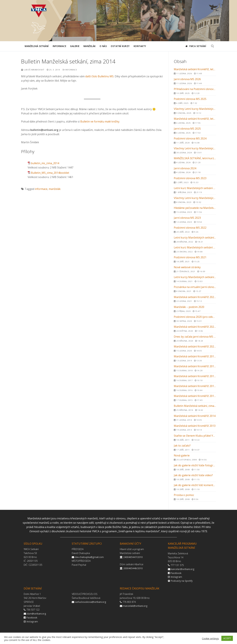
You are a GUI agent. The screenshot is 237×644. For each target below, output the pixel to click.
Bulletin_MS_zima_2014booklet (50, 173)
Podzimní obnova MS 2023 (195, 180)
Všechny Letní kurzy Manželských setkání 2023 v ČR (195, 200)
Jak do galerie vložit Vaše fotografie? (195, 467)
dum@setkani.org (36, 614)
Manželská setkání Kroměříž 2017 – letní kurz (195, 378)
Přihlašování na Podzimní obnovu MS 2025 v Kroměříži (195, 91)
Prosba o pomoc (195, 497)
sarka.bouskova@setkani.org (91, 602)
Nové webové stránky (195, 269)
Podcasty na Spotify (182, 581)
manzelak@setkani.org (135, 606)
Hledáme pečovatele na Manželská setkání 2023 (195, 210)
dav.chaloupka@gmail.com (89, 557)
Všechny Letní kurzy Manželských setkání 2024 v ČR (195, 150)
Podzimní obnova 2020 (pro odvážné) (195, 319)
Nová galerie (195, 457)
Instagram (176, 577)
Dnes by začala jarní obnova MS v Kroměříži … (195, 338)
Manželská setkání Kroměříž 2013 (195, 428)
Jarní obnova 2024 (195, 170)
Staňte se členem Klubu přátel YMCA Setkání (195, 437)
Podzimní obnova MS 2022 (195, 229)
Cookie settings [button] (210, 638)
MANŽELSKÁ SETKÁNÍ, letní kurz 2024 (195, 160)
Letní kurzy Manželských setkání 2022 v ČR (195, 239)
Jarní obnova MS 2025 (195, 130)
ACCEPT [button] (227, 638)
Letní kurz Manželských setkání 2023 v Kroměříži (195, 190)
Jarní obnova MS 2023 (195, 220)
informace (41, 189)
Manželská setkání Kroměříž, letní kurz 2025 (195, 120)
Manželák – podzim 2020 (195, 309)
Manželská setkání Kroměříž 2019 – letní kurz (195, 358)
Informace (70, 70)
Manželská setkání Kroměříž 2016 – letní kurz (195, 388)
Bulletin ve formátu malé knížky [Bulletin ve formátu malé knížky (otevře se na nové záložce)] (100, 121)
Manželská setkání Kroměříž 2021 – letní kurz (195, 299)
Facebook (176, 573)
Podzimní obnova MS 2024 (195, 140)
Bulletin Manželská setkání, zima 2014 (195, 408)
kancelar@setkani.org (183, 569)
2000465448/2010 (133, 568)
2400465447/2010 (133, 557)
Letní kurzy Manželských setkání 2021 (195, 279)
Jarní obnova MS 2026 (195, 81)
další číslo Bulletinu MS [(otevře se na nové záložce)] (99, 76)
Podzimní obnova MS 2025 (195, 101)
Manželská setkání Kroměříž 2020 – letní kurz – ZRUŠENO (195, 348)
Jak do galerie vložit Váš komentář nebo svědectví (195, 487)
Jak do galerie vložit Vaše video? (195, 477)
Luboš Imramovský (33, 70)
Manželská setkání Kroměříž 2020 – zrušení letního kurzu (195, 329)
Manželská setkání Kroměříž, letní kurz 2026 (195, 71)
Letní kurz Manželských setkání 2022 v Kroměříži (195, 249)
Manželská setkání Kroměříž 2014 (195, 418)
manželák (55, 189)
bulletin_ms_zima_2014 (45, 163)
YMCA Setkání (196, 46)
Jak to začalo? (195, 447)
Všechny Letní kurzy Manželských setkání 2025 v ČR (195, 111)
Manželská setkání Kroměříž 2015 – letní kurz (195, 398)
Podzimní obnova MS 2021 (195, 259)
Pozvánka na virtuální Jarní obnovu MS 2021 (195, 289)
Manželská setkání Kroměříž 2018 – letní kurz (195, 368)
